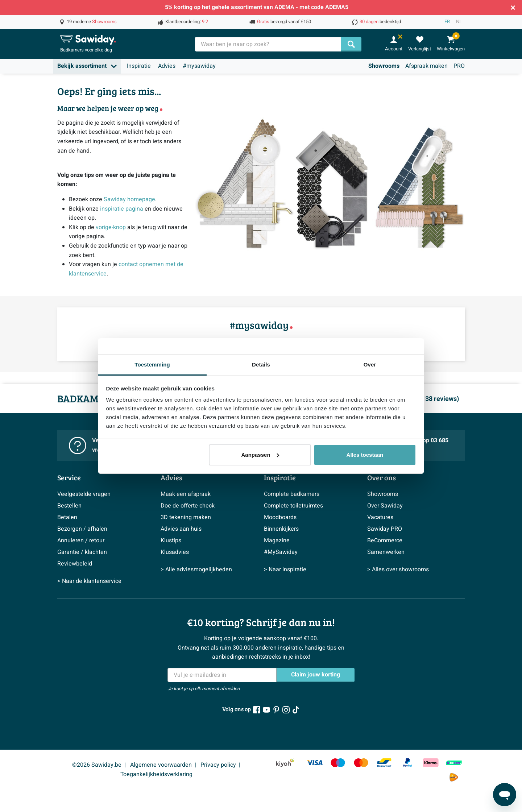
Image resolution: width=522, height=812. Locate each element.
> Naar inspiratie (285, 569)
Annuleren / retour (81, 540)
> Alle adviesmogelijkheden (196, 569)
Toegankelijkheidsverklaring (156, 774)
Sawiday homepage (129, 199)
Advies (167, 66)
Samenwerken (386, 552)
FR (447, 22)
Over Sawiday (385, 506)
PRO (459, 66)
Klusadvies (175, 552)
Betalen (67, 517)
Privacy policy (218, 765)
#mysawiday (199, 66)
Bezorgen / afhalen (82, 529)
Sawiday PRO (385, 529)
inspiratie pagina (122, 209)
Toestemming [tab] (152, 364)
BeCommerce (385, 540)
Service (69, 477)
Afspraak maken (426, 66)
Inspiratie (139, 66)
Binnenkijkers (281, 529)
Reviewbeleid (75, 564)
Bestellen (69, 506)
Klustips (171, 540)
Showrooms (384, 66)
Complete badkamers (292, 494)
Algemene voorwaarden (161, 765)
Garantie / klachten (82, 552)
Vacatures (380, 517)
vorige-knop (111, 227)
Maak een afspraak (186, 494)
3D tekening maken (186, 517)
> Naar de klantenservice (89, 581)
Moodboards (280, 517)
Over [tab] (370, 364)
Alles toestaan (365, 455)
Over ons (382, 477)
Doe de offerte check (188, 506)
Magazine (277, 540)
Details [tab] (261, 364)
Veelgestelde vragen (84, 494)
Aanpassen (260, 455)
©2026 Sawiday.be (97, 765)
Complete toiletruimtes (293, 506)
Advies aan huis (181, 529)
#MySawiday (281, 552)
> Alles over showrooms (398, 569)
